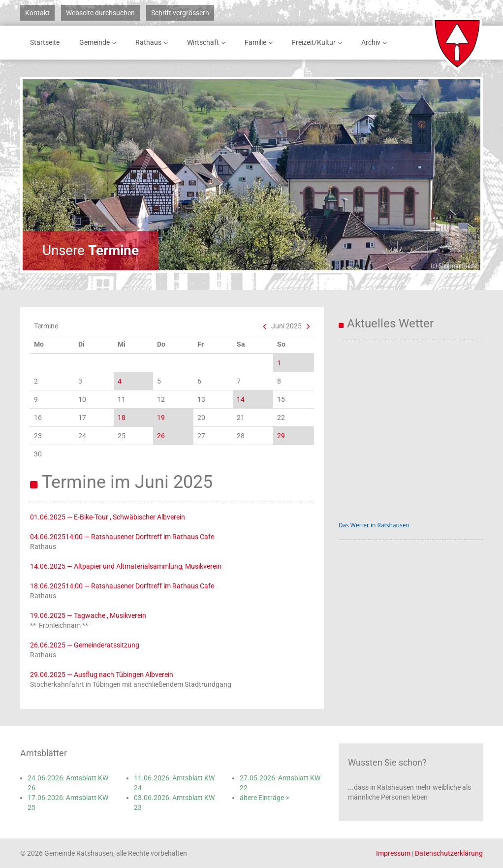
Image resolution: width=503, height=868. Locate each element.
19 (161, 418)
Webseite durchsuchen (100, 13)
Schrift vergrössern (180, 13)
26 (161, 436)
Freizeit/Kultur (319, 43)
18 (122, 418)
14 (241, 399)
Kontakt (37, 13)
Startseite (45, 42)
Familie (260, 43)
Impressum (393, 853)
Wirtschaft (208, 43)
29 (281, 436)
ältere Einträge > (264, 798)
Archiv (376, 43)
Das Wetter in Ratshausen (374, 525)
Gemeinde (99, 43)
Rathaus (153, 43)
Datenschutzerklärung (449, 853)
